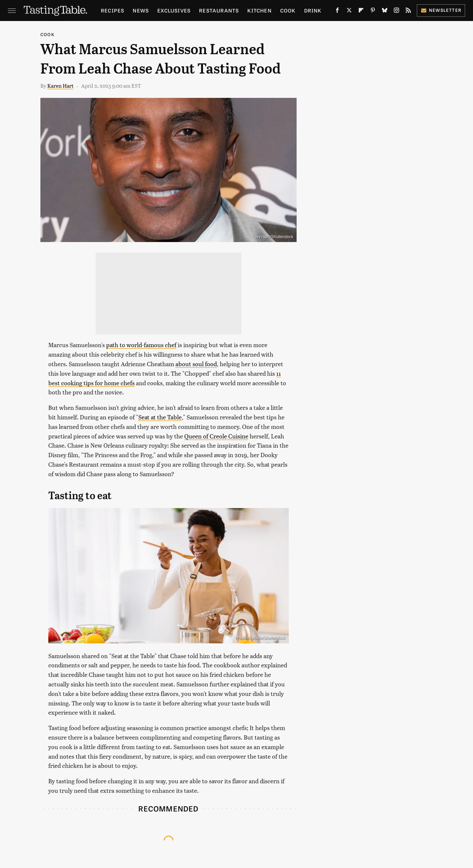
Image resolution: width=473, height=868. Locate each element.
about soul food (196, 364)
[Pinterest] (373, 11)
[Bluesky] (385, 11)
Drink (313, 10)
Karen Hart (60, 86)
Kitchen (259, 10)
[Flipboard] (361, 11)
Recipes (113, 10)
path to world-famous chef (141, 345)
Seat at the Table (160, 417)
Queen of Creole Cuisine (216, 436)
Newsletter (441, 10)
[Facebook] (337, 11)
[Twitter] (349, 11)
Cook (288, 10)
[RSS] (408, 11)
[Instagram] (396, 11)
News (141, 10)
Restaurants (219, 10)
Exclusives (174, 10)
